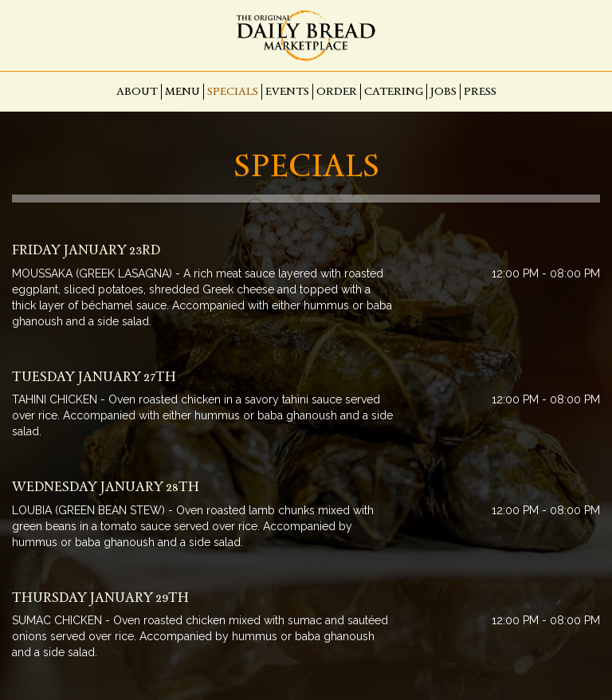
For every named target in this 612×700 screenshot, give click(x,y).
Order (337, 91)
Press (480, 91)
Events (287, 91)
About (137, 91)
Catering (394, 91)
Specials (233, 91)
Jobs (443, 91)
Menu (182, 91)
